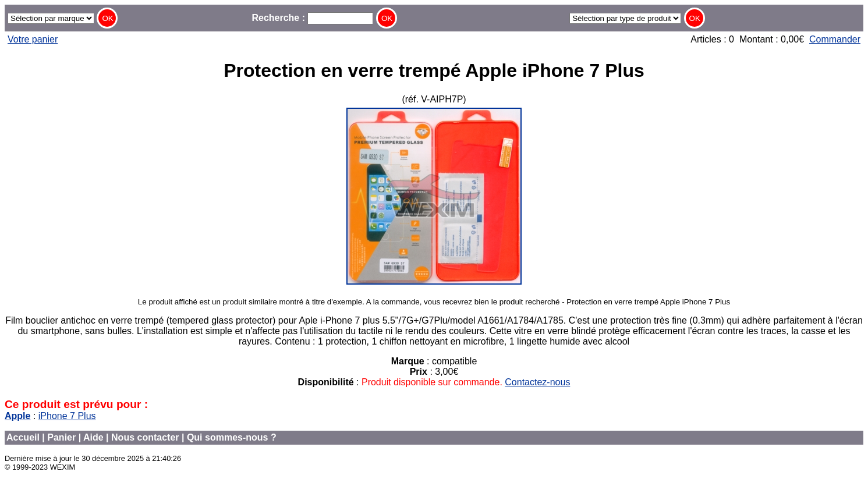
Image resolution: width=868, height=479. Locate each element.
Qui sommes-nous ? (232, 437)
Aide (93, 437)
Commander (835, 39)
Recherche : (312, 18)
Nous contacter (145, 437)
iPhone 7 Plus (67, 416)
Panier (61, 437)
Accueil (23, 437)
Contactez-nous (537, 382)
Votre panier (33, 39)
